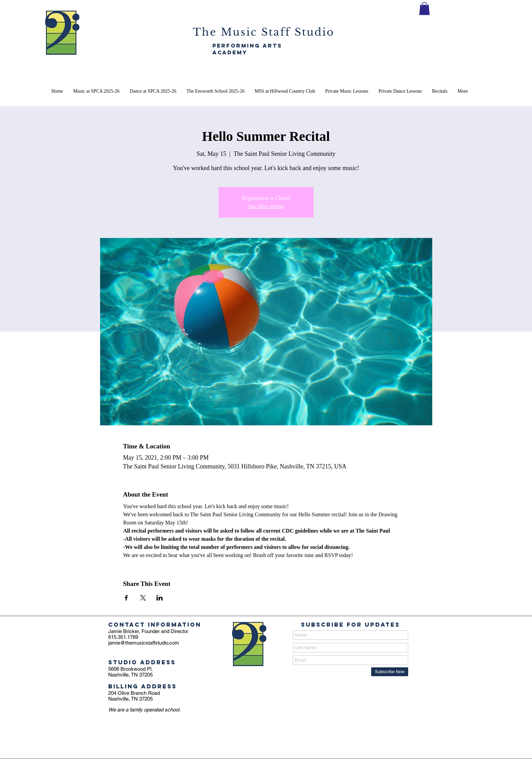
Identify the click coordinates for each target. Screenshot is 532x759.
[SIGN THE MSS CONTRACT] (397, 23)
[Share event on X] (143, 598)
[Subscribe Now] (390, 672)
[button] (424, 8)
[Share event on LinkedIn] (160, 598)
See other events (266, 206)
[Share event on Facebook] (126, 598)
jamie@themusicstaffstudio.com (144, 643)
